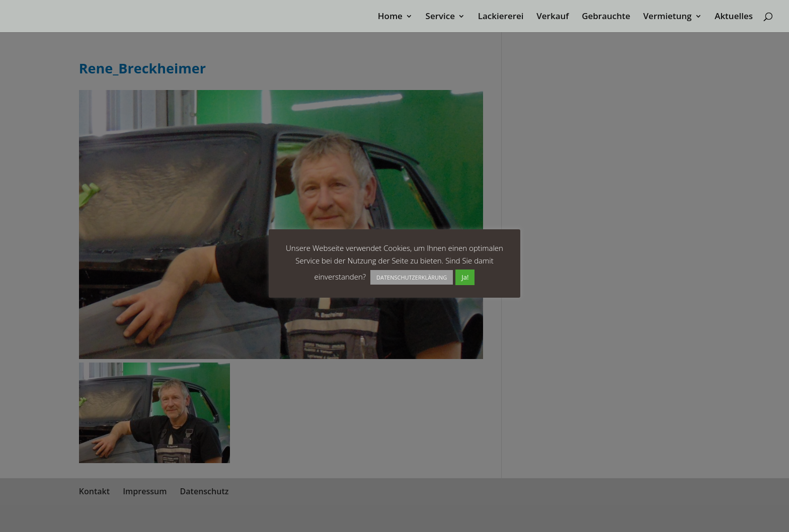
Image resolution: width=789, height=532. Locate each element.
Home (390, 17)
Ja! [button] (465, 277)
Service (441, 17)
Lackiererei (501, 17)
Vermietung (667, 17)
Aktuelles (734, 17)
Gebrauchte (606, 17)
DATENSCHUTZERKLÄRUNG (412, 277)
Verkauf (553, 17)
